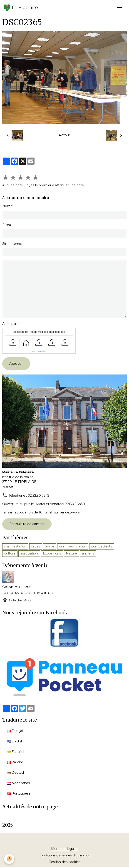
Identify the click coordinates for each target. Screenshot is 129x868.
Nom (6, 206)
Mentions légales (65, 849)
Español (16, 752)
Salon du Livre (17, 587)
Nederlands (18, 783)
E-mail (7, 225)
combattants (102, 546)
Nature (71, 553)
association (29, 553)
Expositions (52, 553)
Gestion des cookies (64, 862)
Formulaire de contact (27, 524)
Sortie (50, 546)
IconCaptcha (38, 352)
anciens (88, 553)
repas (36, 546)
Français (16, 731)
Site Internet (12, 244)
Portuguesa (19, 793)
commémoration (73, 546)
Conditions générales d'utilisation (64, 855)
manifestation (15, 546)
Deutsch (16, 773)
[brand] (21, 7)
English (15, 741)
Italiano (15, 762)
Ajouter (16, 363)
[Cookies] (9, 859)
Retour (64, 135)
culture (10, 553)
